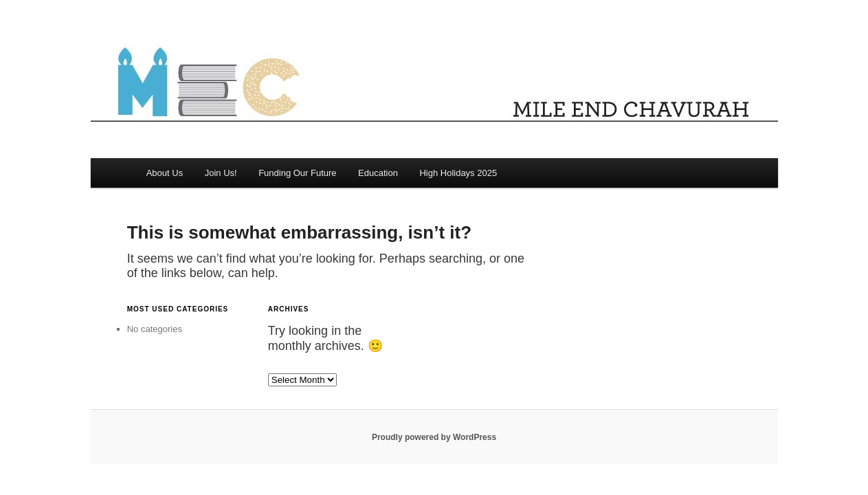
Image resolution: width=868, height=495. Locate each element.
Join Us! (221, 173)
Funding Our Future (297, 173)
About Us (165, 173)
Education (378, 173)
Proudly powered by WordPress (434, 437)
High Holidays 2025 (458, 173)
